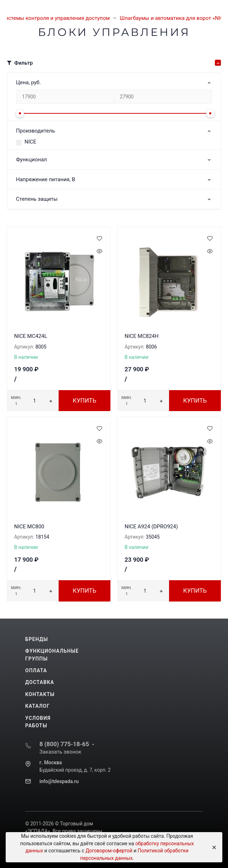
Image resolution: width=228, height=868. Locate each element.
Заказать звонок (60, 752)
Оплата (36, 670)
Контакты (40, 694)
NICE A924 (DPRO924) (151, 527)
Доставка (40, 682)
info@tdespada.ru (59, 781)
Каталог (37, 706)
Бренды (37, 639)
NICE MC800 (29, 527)
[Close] (212, 847)
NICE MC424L (31, 336)
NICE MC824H (142, 336)
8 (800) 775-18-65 (64, 744)
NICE (30, 142)
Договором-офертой (109, 851)
